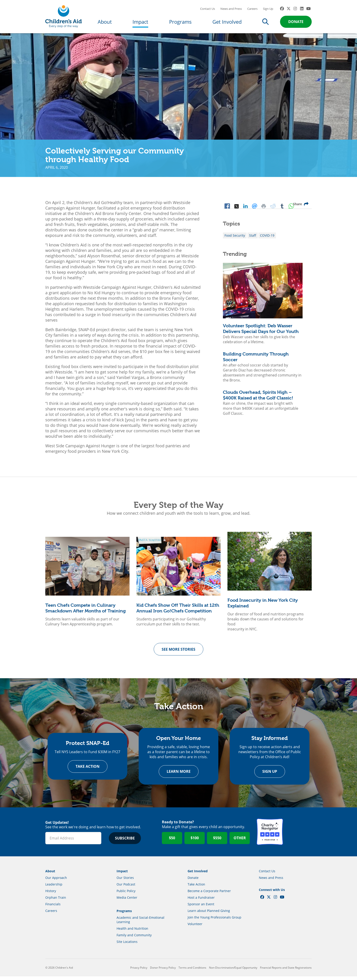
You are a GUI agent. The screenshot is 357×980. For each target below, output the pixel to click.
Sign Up (268, 10)
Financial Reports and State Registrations (286, 971)
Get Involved (227, 23)
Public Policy (126, 894)
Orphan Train (56, 901)
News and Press (231, 10)
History (51, 894)
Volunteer (195, 928)
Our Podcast (126, 888)
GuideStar (298, 836)
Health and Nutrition (132, 932)
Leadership (54, 888)
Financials (53, 908)
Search (265, 23)
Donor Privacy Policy (163, 971)
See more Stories (178, 652)
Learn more (179, 775)
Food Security (235, 239)
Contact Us (208, 10)
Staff (253, 239)
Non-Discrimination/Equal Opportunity (233, 971)
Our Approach (56, 881)
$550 (217, 842)
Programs (180, 23)
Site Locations (127, 945)
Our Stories (125, 881)
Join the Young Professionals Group (214, 921)
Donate (296, 23)
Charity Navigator (270, 836)
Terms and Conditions (192, 971)
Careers (252, 10)
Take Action (88, 770)
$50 (172, 842)
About (105, 23)
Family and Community (134, 939)
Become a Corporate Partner (209, 894)
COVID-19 (267, 239)
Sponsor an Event (201, 908)
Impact (140, 23)
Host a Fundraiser (201, 901)
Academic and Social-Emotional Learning (140, 923)
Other (240, 842)
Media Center (127, 901)
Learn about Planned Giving (209, 914)
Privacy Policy (139, 971)
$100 (195, 842)
